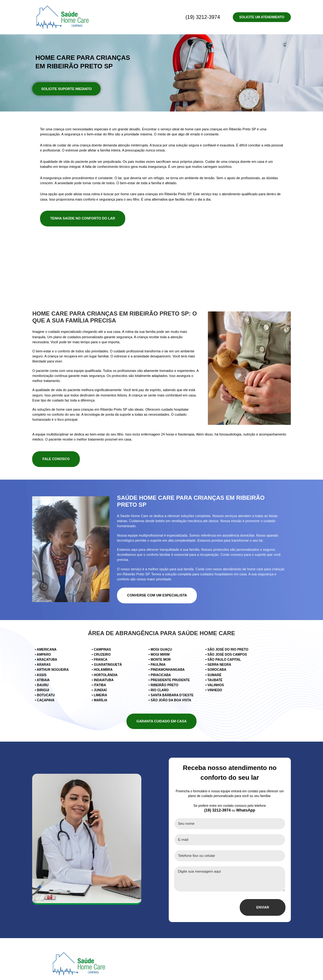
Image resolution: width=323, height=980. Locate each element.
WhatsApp (246, 791)
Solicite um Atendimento (262, 17)
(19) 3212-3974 (212, 17)
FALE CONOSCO (55, 454)
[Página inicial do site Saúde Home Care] (79, 938)
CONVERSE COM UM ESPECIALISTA (156, 585)
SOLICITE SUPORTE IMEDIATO (66, 86)
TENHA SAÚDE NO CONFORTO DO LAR (81, 213)
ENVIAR (263, 882)
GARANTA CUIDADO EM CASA (162, 705)
